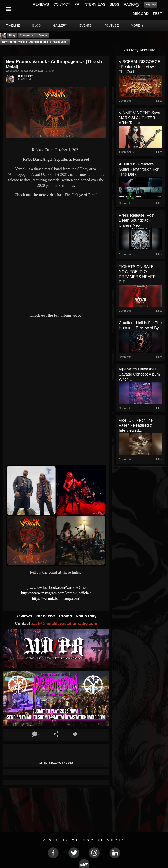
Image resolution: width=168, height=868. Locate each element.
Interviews (46, 616)
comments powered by (56, 763)
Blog (12, 36)
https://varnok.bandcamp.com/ (56, 598)
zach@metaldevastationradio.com (64, 623)
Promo (66, 616)
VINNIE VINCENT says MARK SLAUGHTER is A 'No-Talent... (139, 118)
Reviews (24, 616)
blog (37, 25)
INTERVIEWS (94, 4)
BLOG (115, 4)
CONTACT (62, 4)
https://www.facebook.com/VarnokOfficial (56, 588)
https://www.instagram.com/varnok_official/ (56, 593)
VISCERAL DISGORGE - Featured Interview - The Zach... (140, 67)
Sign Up (151, 5)
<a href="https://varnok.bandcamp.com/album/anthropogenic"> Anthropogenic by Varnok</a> (56, 446)
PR (77, 4)
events (86, 25)
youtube (111, 25)
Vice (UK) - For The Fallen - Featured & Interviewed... (136, 425)
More (138, 25)
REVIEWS (41, 4)
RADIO (129, 4)
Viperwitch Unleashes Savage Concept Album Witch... (139, 374)
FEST (157, 14)
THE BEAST (25, 76)
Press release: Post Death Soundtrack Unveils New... (137, 220)
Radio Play (86, 616)
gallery (60, 25)
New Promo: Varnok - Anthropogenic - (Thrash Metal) (35, 42)
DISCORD (140, 14)
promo (43, 36)
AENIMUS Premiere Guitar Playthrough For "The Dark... (139, 169)
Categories (27, 36)
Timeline (13, 25)
